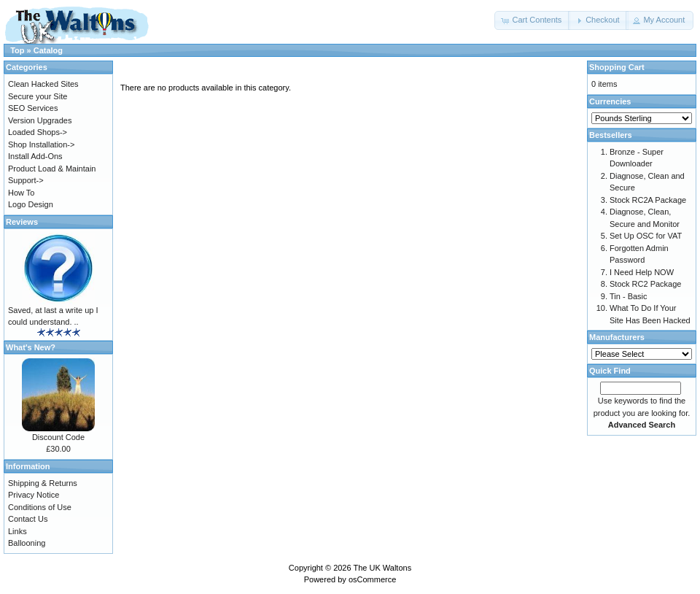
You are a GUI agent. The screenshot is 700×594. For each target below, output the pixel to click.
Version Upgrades (40, 120)
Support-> (26, 180)
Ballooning (27, 543)
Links (17, 531)
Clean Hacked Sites (43, 84)
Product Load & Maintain (52, 169)
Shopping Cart (617, 67)
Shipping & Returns (43, 483)
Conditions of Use (40, 507)
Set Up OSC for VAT (646, 236)
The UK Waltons (382, 568)
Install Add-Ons (35, 156)
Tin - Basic (629, 296)
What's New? (31, 347)
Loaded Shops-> (38, 132)
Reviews (22, 222)
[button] (532, 20)
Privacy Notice (34, 495)
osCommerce (372, 579)
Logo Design (31, 204)
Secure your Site (38, 96)
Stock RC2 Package (645, 284)
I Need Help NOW (642, 272)
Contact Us (28, 519)
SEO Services (33, 108)
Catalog (48, 50)
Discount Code (58, 437)
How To (21, 193)
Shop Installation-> (41, 144)
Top (17, 50)
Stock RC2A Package (648, 200)
